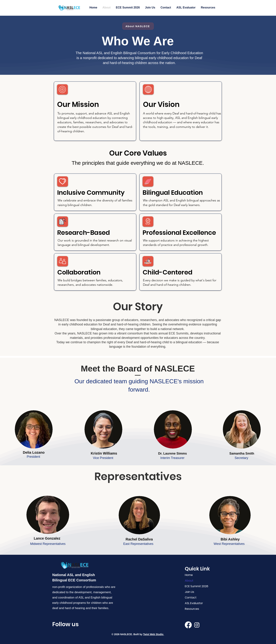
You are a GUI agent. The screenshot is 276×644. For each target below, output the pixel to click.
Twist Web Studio (154, 634)
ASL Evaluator (194, 603)
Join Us (189, 592)
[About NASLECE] (138, 26)
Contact (191, 598)
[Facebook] (188, 625)
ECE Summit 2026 (196, 586)
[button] (186, 7)
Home (189, 575)
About (189, 581)
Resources (192, 609)
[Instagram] (197, 625)
